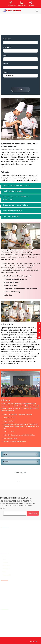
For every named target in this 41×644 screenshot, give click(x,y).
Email (5, 55)
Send (20, 89)
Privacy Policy (7, 575)
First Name (7, 39)
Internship (6, 462)
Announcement (12, 5)
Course (6, 72)
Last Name (7, 47)
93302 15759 (8, 599)
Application (6, 566)
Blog (4, 572)
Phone (6, 64)
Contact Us (6, 569)
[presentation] (20, 83)
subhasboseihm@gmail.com (13, 602)
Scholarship (31, 5)
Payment (5, 562)
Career (5, 454)
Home (4, 556)
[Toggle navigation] (37, 11)
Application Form (22, 5)
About (4, 559)
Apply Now (33, 641)
